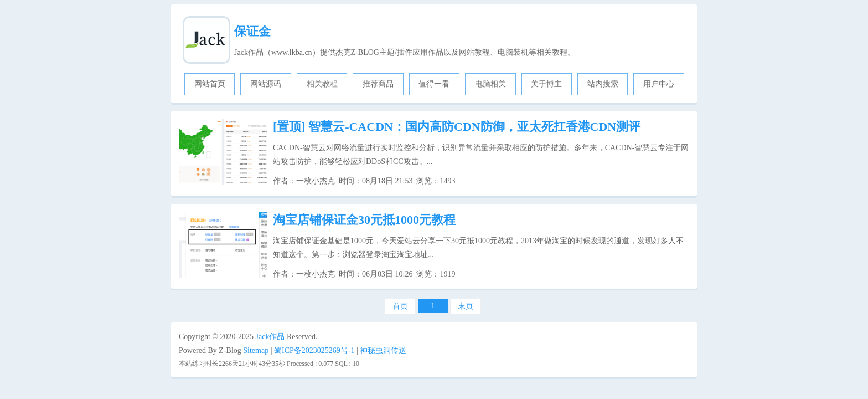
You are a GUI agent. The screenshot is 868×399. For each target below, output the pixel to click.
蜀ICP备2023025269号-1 (314, 351)
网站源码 (266, 84)
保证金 (252, 31)
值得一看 (434, 84)
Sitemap (256, 351)
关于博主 (546, 84)
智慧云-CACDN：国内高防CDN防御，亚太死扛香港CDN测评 (457, 127)
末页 (466, 306)
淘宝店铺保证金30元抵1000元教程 (364, 220)
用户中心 (659, 84)
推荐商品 (378, 84)
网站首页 (210, 84)
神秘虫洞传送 (383, 351)
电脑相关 (490, 84)
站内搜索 (603, 84)
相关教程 (322, 84)
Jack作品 (270, 337)
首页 (400, 306)
